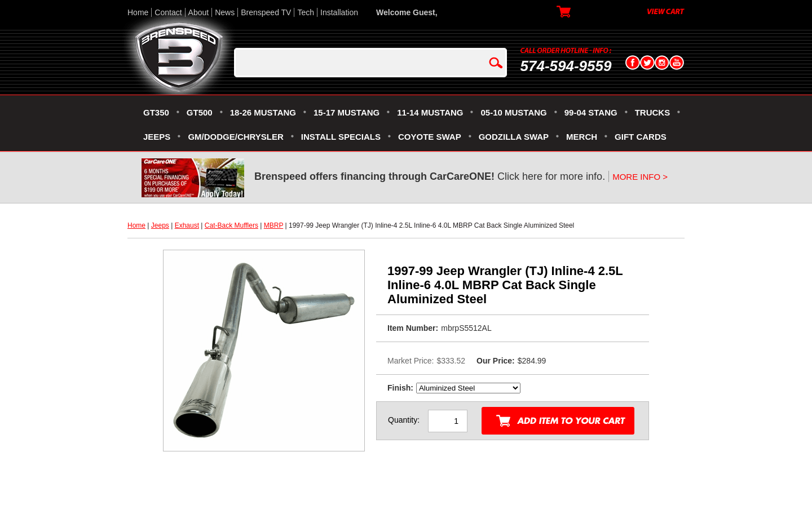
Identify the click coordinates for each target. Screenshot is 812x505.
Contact (168, 12)
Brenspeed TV (266, 12)
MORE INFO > (640, 177)
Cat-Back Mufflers (231, 225)
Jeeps (160, 225)
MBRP (273, 225)
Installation (339, 12)
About (199, 12)
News (225, 12)
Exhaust (187, 225)
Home (138, 12)
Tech (306, 12)
